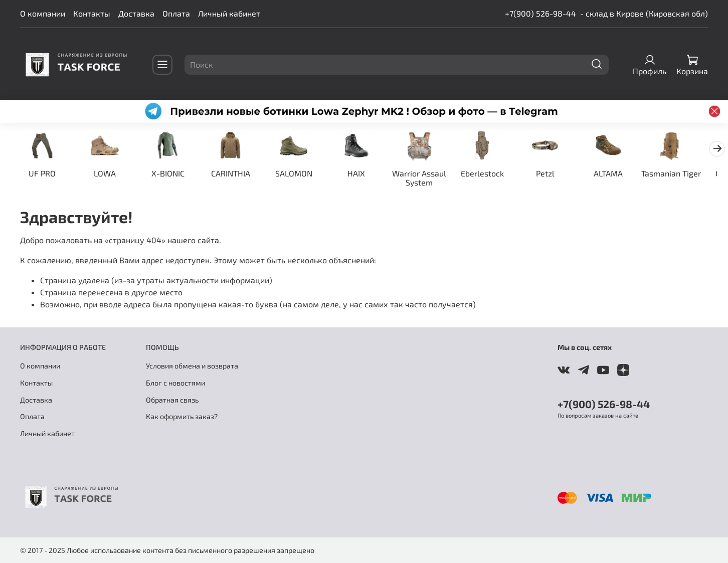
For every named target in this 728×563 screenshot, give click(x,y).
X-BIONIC (171, 174)
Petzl (557, 174)
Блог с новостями (175, 383)
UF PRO (43, 174)
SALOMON (300, 174)
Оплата (176, 13)
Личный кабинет (229, 13)
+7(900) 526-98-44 (540, 13)
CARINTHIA (236, 174)
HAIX (364, 174)
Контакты (92, 13)
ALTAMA (621, 174)
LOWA (107, 174)
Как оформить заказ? (182, 416)
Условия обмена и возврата (192, 366)
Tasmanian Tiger (685, 174)
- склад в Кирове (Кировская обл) (644, 13)
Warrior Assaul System (428, 178)
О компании (43, 13)
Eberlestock (492, 174)
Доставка (136, 13)
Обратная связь (172, 400)
